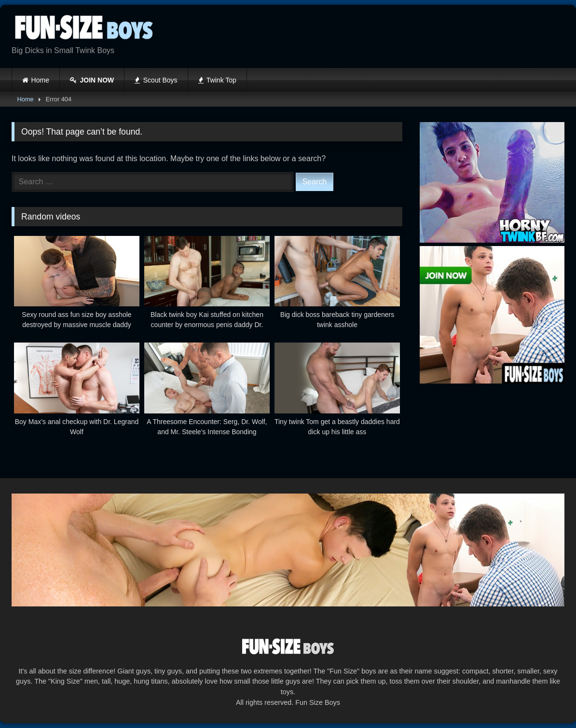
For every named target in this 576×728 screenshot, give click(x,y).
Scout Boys (156, 80)
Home (40, 80)
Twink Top (217, 80)
